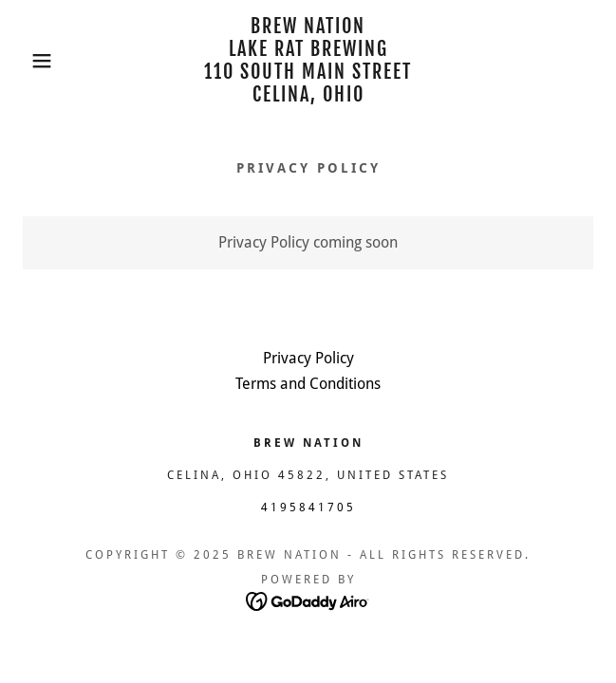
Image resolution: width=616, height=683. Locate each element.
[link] (308, 61)
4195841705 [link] (308, 508)
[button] (41, 61)
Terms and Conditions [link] (308, 384)
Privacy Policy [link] (308, 358)
